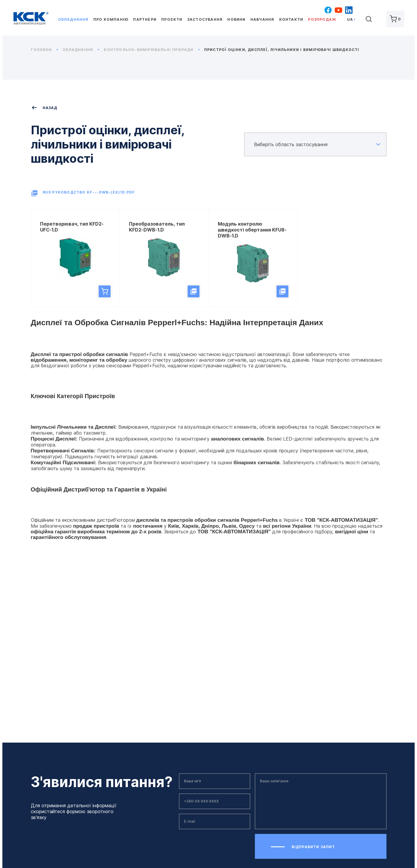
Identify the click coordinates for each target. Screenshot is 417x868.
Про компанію (111, 19)
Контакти (291, 19)
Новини (236, 19)
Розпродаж (322, 19)
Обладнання (73, 19)
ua (350, 19)
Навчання (262, 19)
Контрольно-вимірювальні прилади (151, 50)
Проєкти (172, 19)
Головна (44, 50)
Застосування (205, 19)
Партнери (145, 19)
